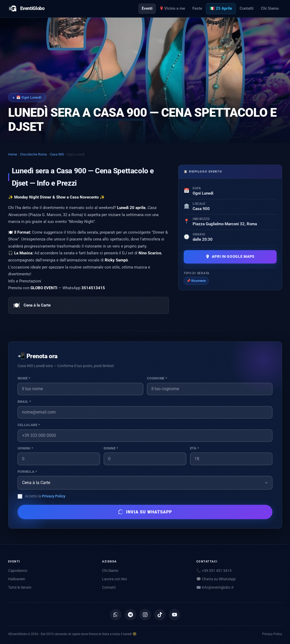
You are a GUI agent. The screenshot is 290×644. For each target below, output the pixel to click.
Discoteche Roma (33, 154)
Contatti (247, 8)
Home (13, 154)
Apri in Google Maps (230, 257)
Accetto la (45, 496)
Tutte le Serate (20, 587)
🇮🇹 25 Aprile (221, 8)
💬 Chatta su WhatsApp (216, 579)
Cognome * (157, 378)
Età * (195, 448)
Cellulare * (29, 425)
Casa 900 (57, 154)
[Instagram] (145, 615)
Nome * (24, 378)
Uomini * (25, 448)
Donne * (111, 448)
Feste (197, 8)
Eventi (147, 8)
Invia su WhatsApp (145, 512)
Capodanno (18, 571)
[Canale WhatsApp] (116, 615)
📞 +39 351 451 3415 (214, 571)
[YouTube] (175, 615)
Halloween (17, 579)
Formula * (27, 472)
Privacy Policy (54, 496)
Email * (24, 402)
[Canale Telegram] (130, 615)
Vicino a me (172, 8)
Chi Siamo (270, 8)
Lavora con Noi (114, 579)
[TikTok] (160, 615)
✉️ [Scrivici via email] (215, 587)
